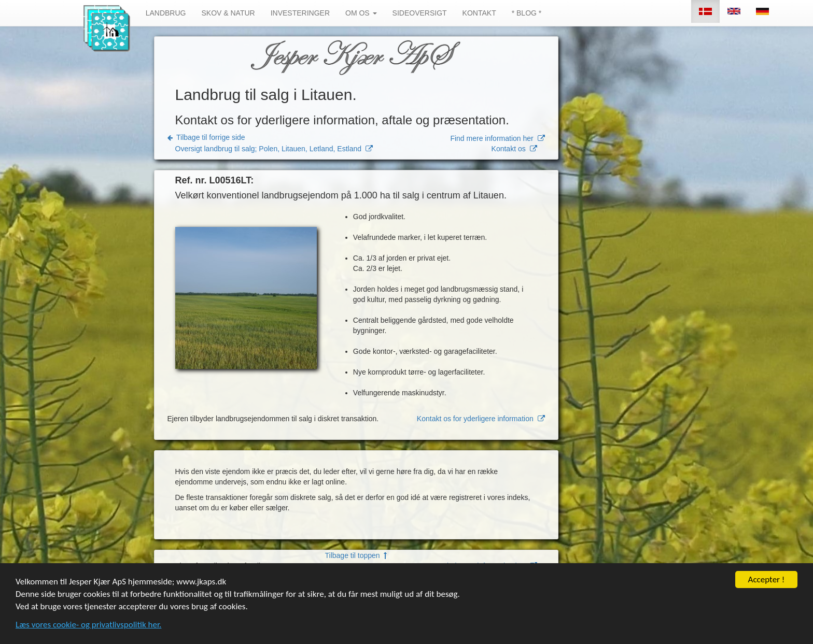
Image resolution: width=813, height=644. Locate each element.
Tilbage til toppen (356, 555)
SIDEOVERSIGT (420, 13)
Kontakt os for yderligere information (481, 419)
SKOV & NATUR (228, 13)
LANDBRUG (166, 13)
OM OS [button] (361, 13)
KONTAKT (479, 13)
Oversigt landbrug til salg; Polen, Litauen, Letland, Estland (274, 149)
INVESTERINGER (300, 13)
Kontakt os (514, 149)
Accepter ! (767, 593)
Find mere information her (497, 138)
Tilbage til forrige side (206, 137)
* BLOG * (527, 13)
